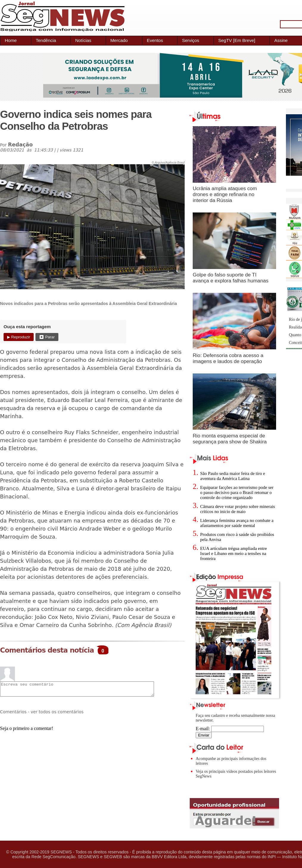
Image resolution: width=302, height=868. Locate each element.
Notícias (83, 40)
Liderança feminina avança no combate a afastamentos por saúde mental (237, 523)
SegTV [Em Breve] (237, 40)
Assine (281, 40)
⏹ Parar (47, 337)
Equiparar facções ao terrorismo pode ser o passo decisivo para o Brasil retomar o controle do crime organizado (237, 492)
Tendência (46, 40)
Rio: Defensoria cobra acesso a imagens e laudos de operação (228, 358)
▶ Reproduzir (19, 337)
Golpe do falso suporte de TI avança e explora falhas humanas (231, 278)
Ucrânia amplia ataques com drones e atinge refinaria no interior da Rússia (225, 194)
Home (11, 40)
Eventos (155, 40)
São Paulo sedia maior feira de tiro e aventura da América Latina (233, 476)
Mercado (119, 40)
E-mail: (230, 729)
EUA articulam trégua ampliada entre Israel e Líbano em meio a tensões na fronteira (233, 553)
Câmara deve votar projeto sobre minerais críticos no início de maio (238, 509)
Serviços (191, 40)
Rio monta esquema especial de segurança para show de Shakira (230, 439)
